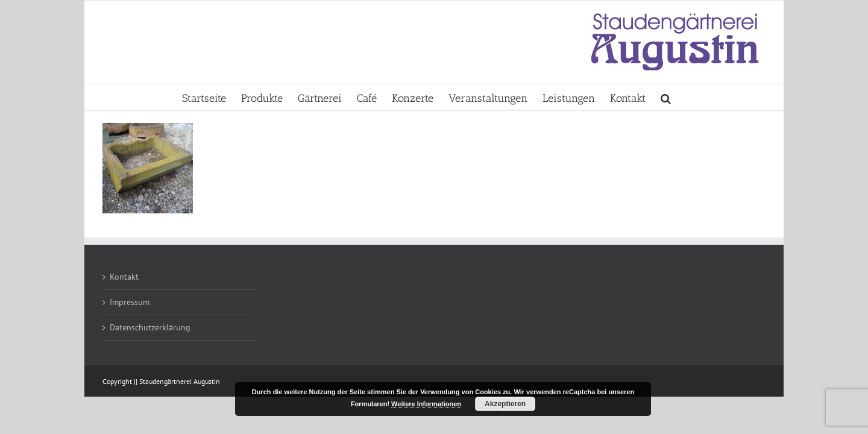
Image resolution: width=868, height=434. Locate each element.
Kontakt (124, 277)
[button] (758, 97)
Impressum (130, 302)
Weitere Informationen (426, 404)
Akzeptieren (505, 404)
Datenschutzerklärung (150, 327)
